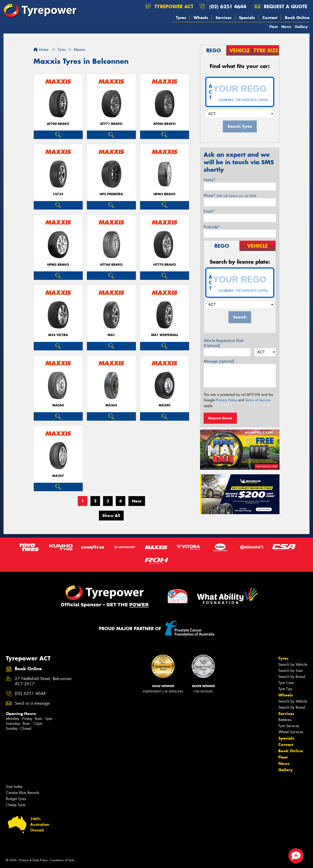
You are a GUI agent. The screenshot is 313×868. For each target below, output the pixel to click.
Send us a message (32, 703)
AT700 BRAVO (58, 124)
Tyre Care (286, 683)
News (286, 27)
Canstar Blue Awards (22, 793)
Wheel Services (291, 732)
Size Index (14, 787)
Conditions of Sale (62, 860)
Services (224, 18)
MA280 (164, 405)
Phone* (230, 196)
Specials (247, 18)
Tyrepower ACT (169, 6)
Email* (209, 211)
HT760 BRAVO (111, 265)
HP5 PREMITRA (111, 194)
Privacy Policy (226, 400)
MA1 (111, 335)
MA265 (111, 405)
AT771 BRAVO (111, 124)
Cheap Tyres (16, 805)
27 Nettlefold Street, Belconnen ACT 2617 (43, 681)
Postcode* (212, 227)
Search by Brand (292, 677)
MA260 (58, 405)
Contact (270, 18)
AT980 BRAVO (164, 124)
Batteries (285, 720)
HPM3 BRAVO (164, 194)
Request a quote (281, 6)
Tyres (181, 18)
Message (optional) (219, 361)
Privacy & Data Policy (33, 860)
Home (41, 50)
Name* (210, 180)
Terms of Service (258, 400)
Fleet (274, 27)
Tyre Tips (285, 689)
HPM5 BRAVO (58, 265)
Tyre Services (289, 726)
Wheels (201, 18)
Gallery (301, 27)
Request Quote (220, 418)
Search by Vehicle (293, 664)
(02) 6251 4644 (228, 6)
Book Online (297, 18)
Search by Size (290, 671)
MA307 (58, 476)
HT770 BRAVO (165, 265)
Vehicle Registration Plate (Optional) (224, 343)
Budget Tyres (16, 799)
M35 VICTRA (58, 335)
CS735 (58, 194)
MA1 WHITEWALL (165, 335)
